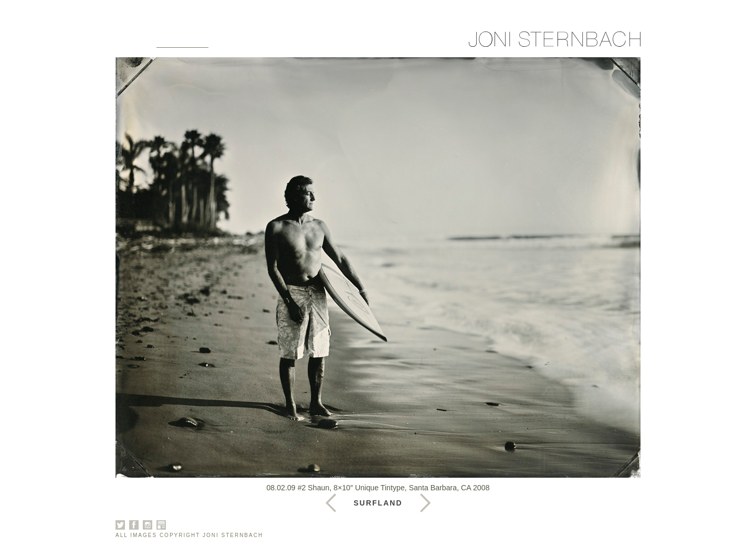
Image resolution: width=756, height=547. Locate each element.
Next (331, 503)
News (328, 43)
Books (285, 43)
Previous (425, 503)
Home (129, 43)
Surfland (378, 503)
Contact (377, 43)
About (238, 43)
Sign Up (432, 43)
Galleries (182, 43)
